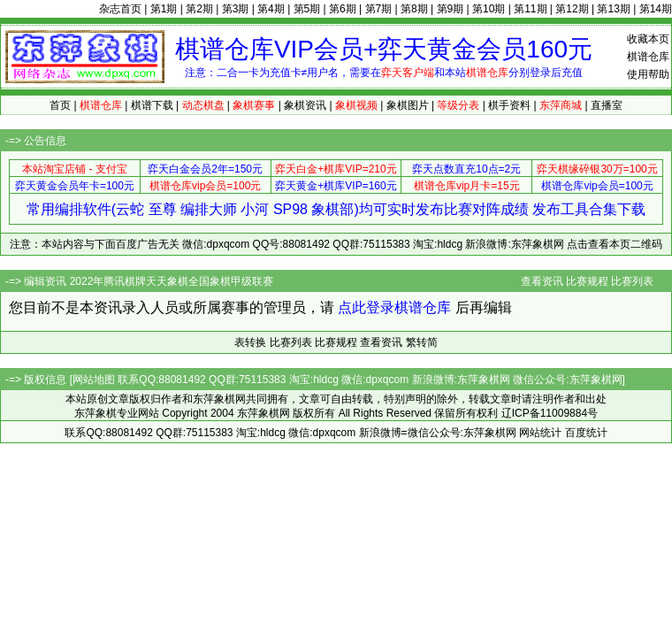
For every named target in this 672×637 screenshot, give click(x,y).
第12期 (572, 9)
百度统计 (586, 433)
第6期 (343, 9)
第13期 (613, 9)
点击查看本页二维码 (615, 244)
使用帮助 (648, 74)
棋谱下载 (152, 105)
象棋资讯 (305, 105)
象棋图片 (408, 105)
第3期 (236, 9)
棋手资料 (509, 105)
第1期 (164, 9)
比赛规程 (587, 281)
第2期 (199, 9)
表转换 (250, 342)
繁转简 (422, 342)
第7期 (379, 9)
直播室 (607, 105)
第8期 (414, 9)
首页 (60, 105)
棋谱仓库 (648, 57)
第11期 (530, 9)
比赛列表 (632, 281)
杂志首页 (120, 9)
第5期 (307, 9)
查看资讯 (542, 281)
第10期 (489, 9)
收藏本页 (648, 39)
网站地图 (94, 380)
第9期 (451, 9)
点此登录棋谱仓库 (394, 307)
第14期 (656, 9)
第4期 (271, 9)
